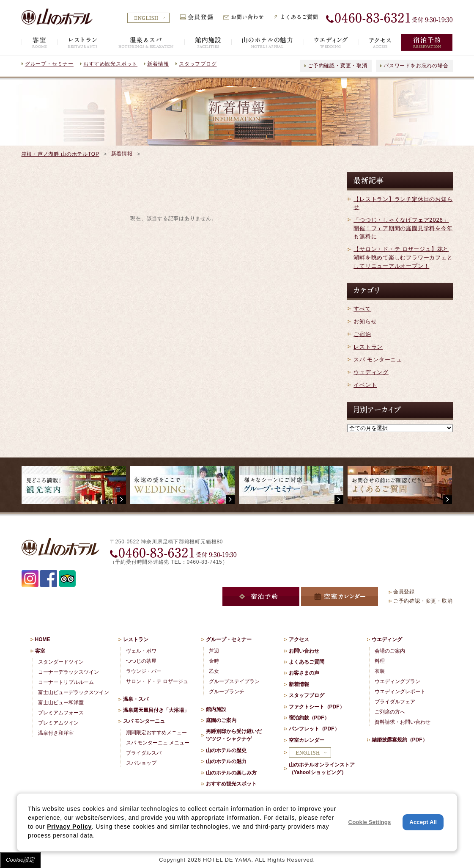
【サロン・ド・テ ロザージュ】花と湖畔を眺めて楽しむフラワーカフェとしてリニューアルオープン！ (403, 257)
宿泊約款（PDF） (309, 718)
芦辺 (214, 651)
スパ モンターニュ (378, 360)
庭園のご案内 (221, 720)
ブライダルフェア (395, 702)
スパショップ (141, 763)
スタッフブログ (198, 64)
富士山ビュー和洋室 (61, 703)
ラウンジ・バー (144, 671)
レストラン (368, 347)
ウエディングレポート (400, 692)
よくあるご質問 (307, 662)
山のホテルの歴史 (226, 750)
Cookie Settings (370, 822)
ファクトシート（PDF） (317, 707)
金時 (214, 661)
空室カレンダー (307, 740)
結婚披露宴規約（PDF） (400, 740)
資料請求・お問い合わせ (403, 722)
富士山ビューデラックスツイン (74, 692)
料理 (380, 661)
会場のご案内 (390, 651)
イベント (365, 385)
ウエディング (387, 639)
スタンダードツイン (61, 662)
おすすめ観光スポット (110, 64)
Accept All (423, 822)
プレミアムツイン (58, 723)
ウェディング (371, 372)
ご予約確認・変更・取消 (338, 66)
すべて (362, 309)
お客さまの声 (304, 673)
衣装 (380, 671)
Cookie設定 (20, 860)
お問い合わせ (304, 651)
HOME (43, 639)
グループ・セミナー (49, 64)
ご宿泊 (362, 334)
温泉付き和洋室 (56, 733)
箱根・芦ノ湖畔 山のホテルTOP (60, 154)
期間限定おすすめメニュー (156, 733)
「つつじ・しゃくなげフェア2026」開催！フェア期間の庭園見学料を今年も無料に (403, 228)
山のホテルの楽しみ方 (231, 773)
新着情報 (158, 64)
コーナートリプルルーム (66, 682)
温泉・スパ (136, 699)
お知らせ (365, 321)
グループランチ (227, 692)
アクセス (299, 639)
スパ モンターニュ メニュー (158, 743)
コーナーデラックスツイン (68, 672)
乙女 (214, 671)
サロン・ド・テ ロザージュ (157, 681)
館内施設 (216, 709)
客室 (40, 651)
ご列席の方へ (390, 712)
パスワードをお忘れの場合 (416, 66)
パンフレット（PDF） (314, 729)
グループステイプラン (234, 681)
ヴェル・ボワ (141, 651)
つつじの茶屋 (141, 661)
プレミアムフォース (61, 713)
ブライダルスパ (144, 753)
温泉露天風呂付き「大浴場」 (156, 710)
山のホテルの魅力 (226, 761)
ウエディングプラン (397, 681)
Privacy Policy (69, 827)
